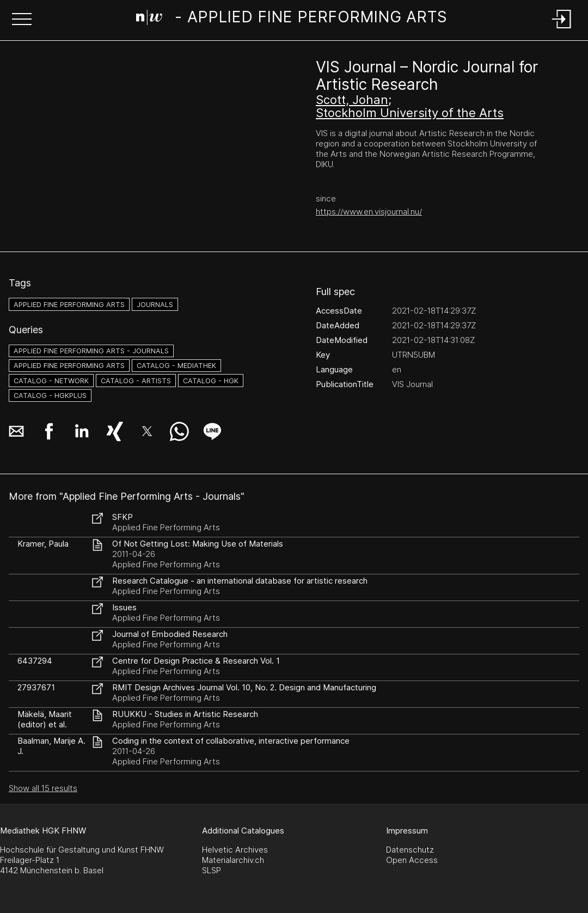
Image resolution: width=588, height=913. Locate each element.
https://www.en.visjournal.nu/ (369, 212)
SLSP (212, 870)
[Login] (562, 29)
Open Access (412, 860)
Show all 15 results (43, 788)
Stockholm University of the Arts (410, 113)
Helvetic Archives (235, 850)
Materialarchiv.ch (233, 860)
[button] (22, 20)
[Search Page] (292, 19)
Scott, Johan (352, 100)
